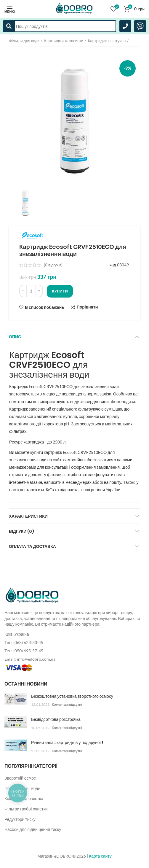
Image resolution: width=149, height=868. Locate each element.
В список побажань (45, 307)
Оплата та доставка (32, 546)
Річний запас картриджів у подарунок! (67, 743)
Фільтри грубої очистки (26, 809)
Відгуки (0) (21, 531)
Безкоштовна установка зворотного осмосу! (73, 696)
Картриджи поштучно (107, 41)
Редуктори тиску (20, 819)
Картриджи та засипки (64, 41)
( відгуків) (53, 265)
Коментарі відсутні (67, 704)
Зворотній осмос (20, 778)
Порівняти (87, 307)
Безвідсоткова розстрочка (56, 719)
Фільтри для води (24, 41)
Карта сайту (100, 856)
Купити (60, 291)
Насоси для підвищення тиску (33, 829)
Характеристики (28, 516)
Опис (15, 337)
